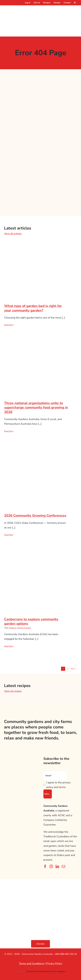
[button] (75, 3)
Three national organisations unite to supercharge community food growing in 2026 (36, 408)
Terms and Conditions (31, 964)
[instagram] (51, 866)
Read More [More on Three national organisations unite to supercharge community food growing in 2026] (9, 431)
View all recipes (13, 691)
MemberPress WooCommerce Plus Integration (46, 971)
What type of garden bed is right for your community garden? (33, 308)
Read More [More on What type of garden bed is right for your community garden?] (9, 325)
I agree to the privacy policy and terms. (58, 785)
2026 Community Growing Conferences (35, 516)
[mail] (63, 866)
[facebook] (45, 866)
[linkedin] (57, 866)
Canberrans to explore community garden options (31, 622)
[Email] (55, 776)
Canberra (13, 628)
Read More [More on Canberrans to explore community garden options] (9, 646)
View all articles (13, 234)
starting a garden (24, 628)
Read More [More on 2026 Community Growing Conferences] (9, 535)
